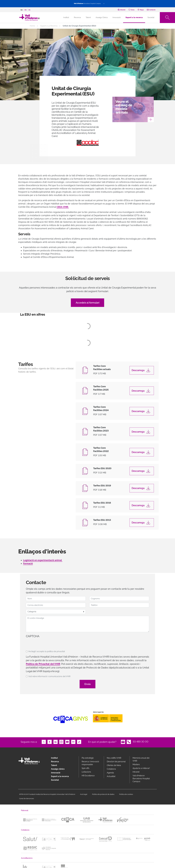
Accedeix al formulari (88, 303)
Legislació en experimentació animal (43, 560)
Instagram (61, 742)
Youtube (67, 742)
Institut (54, 758)
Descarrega (138, 370)
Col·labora (111, 769)
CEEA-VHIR (62, 207)
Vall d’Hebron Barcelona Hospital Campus (141, 779)
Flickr (73, 742)
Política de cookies (126, 794)
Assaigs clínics (58, 769)
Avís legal (84, 794)
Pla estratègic (88, 758)
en (26, 10)
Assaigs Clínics (102, 17)
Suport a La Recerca (49, 26)
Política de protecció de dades (103, 794)
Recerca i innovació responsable (90, 763)
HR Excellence (88, 776)
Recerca (77, 17)
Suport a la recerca (134, 17)
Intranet (136, 772)
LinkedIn (56, 742)
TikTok (79, 742)
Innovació (117, 17)
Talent (88, 17)
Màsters (136, 764)
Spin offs (85, 768)
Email (123, 742)
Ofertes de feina (114, 765)
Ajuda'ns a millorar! (141, 768)
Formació (28, 563)
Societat (151, 17)
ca (22, 10)
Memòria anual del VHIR (141, 759)
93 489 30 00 (141, 742)
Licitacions (86, 772)
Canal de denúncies (27, 799)
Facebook (50, 742)
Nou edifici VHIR (114, 758)
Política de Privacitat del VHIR (43, 664)
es (29, 10)
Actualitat (111, 776)
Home (32, 26)
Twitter (44, 742)
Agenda (110, 773)
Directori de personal (116, 762)
